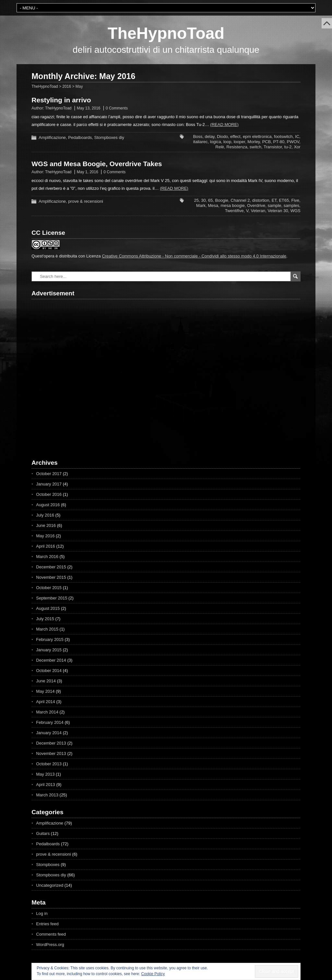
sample (274, 205)
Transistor (273, 147)
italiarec (201, 142)
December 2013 (51, 743)
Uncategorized (50, 885)
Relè (220, 147)
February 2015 (50, 639)
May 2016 (45, 536)
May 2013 (45, 774)
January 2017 (49, 484)
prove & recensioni (86, 201)
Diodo (222, 137)
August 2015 (48, 608)
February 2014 (50, 722)
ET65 (284, 200)
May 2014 (45, 691)
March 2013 (47, 795)
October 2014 (49, 671)
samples (291, 205)
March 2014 (47, 712)
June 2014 (46, 681)
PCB (267, 142)
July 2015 (45, 619)
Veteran (258, 211)
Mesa (213, 205)
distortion (261, 200)
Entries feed (47, 924)
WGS (296, 211)
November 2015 (51, 577)
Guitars (43, 833)
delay (210, 137)
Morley (254, 142)
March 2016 (47, 557)
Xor (297, 147)
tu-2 (288, 147)
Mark (201, 205)
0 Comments (117, 108)
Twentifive (234, 211)
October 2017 (49, 474)
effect (235, 137)
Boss (198, 137)
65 (210, 200)
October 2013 (49, 764)
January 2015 (49, 650)
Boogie (222, 200)
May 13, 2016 (89, 108)
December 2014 (51, 660)
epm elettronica (257, 137)
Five (296, 200)
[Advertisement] (69, 374)
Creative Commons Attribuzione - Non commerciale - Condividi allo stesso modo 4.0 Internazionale (194, 256)
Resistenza (237, 147)
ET (274, 200)
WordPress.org (50, 945)
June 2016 (46, 525)
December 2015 (51, 567)
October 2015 (49, 588)
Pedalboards (80, 137)
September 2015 (52, 598)
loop (227, 142)
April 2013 (46, 785)
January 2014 (49, 733)
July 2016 (45, 515)
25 (196, 200)
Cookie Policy (153, 974)
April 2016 (46, 546)
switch (255, 147)
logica (216, 142)
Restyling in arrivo (61, 100)
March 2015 (47, 629)
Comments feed (51, 934)
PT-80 (279, 142)
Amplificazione (52, 137)
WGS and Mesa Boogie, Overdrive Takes (97, 164)
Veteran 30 (278, 211)
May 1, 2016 (88, 172)
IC (297, 137)
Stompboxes (48, 865)
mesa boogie (232, 205)
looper (239, 142)
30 (203, 200)
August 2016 (48, 505)
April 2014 (46, 702)
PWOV (293, 142)
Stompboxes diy (109, 137)
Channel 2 (240, 200)
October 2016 (49, 494)
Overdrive (256, 205)
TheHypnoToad (166, 33)
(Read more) (224, 125)
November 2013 (51, 753)
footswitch (283, 137)
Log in (42, 913)
